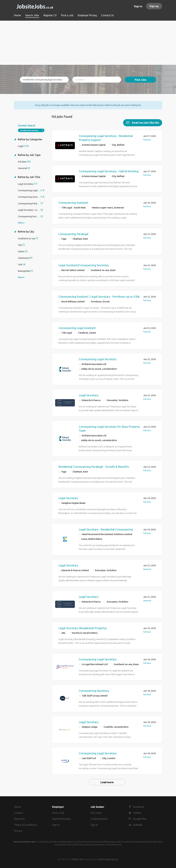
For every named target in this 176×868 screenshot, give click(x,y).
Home (17, 807)
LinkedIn (138, 825)
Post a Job (58, 813)
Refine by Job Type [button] (29, 155)
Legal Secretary (89, 395)
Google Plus (140, 819)
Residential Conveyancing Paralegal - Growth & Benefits (94, 466)
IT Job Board (42, 842)
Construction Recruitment (134, 842)
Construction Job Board (65, 844)
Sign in (138, 6)
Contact (19, 813)
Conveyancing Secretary (94, 690)
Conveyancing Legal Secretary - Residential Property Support (106, 138)
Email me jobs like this (145, 122)
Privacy (18, 831)
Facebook (138, 807)
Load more (107, 782)
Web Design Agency (108, 859)
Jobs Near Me (55, 842)
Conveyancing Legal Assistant (77, 328)
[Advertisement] (88, 43)
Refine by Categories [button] (30, 139)
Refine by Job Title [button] (29, 177)
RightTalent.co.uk (71, 842)
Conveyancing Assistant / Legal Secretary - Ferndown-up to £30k (99, 296)
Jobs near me (116, 844)
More (21, 223)
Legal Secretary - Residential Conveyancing (106, 529)
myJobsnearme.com (99, 844)
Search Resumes (61, 819)
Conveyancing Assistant (73, 202)
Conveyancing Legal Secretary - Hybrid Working (109, 171)
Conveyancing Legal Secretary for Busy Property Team (109, 428)
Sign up (154, 6)
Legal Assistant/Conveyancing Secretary (84, 265)
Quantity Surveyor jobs (90, 842)
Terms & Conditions (25, 825)
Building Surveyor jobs (111, 842)
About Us (19, 819)
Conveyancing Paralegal (73, 234)
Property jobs (83, 844)
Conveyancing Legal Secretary (98, 359)
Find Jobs (141, 80)
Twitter (137, 813)
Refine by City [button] (26, 231)
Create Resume (99, 819)
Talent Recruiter (154, 842)
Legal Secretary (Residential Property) (83, 628)
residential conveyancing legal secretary (32, 130)
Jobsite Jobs (78, 859)
